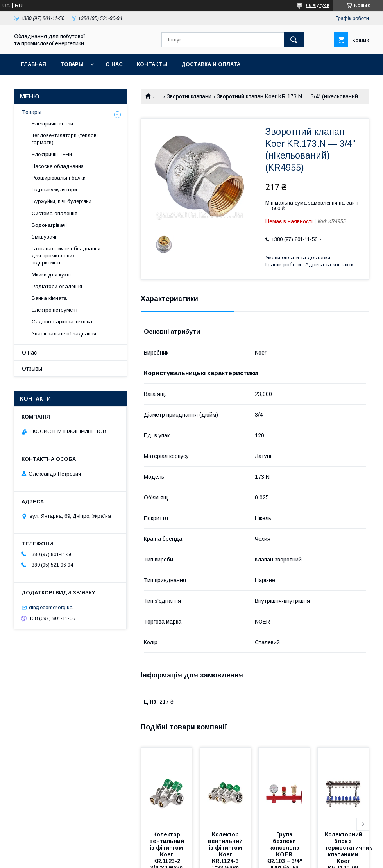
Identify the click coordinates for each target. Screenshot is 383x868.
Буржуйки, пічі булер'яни (62, 201)
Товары (72, 64)
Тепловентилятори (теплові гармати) (65, 139)
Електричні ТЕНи (52, 154)
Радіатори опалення (57, 286)
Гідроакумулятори (54, 190)
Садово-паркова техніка (62, 322)
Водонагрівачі (49, 225)
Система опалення (55, 213)
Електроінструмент (55, 310)
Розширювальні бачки (59, 178)
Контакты (152, 64)
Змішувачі (44, 237)
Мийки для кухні (51, 275)
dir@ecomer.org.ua (51, 607)
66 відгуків (318, 5)
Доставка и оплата (211, 64)
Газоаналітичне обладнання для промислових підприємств (66, 256)
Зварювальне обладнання (64, 334)
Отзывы (32, 369)
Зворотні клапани (189, 96)
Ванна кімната (49, 298)
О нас (114, 64)
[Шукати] (294, 40)
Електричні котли (52, 124)
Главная (34, 64)
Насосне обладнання (58, 166)
